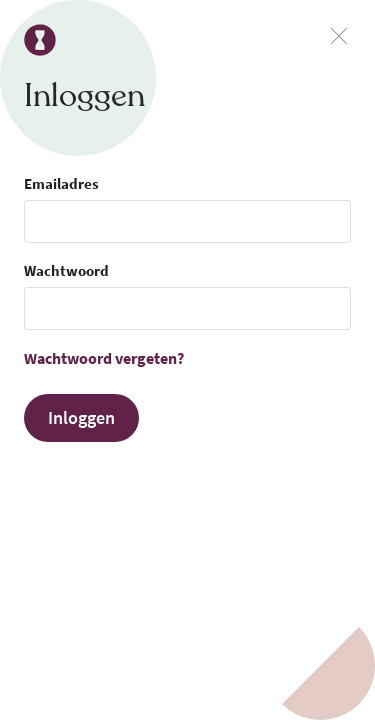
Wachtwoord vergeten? (104, 358)
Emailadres (61, 183)
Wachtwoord (66, 270)
